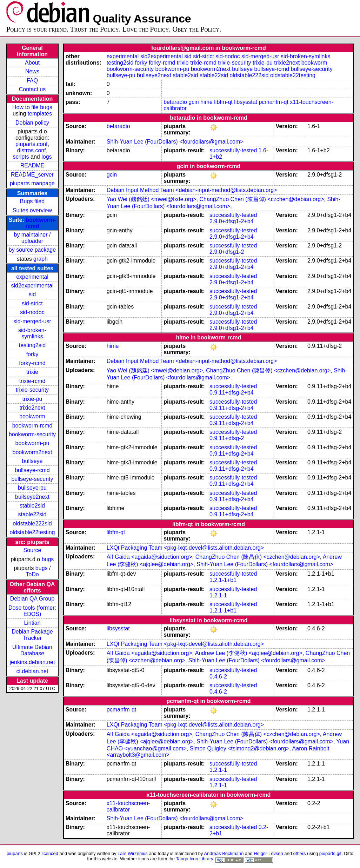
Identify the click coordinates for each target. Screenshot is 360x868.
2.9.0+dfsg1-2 (227, 252)
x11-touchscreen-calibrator (128, 806)
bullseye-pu (32, 488)
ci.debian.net (32, 671)
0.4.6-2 (218, 677)
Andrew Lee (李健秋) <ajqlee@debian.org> (249, 653)
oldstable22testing (32, 532)
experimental (32, 277)
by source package (32, 250)
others (300, 853)
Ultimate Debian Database (32, 650)
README (32, 165)
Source (32, 550)
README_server (32, 175)
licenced (50, 853)
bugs (48, 559)
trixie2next (32, 408)
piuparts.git (330, 853)
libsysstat (246, 102)
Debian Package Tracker (32, 635)
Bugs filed (32, 201)
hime (206, 102)
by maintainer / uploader (32, 238)
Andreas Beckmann (224, 853)
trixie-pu (32, 399)
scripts (21, 157)
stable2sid (32, 506)
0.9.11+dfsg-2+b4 (231, 393)
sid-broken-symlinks (32, 333)
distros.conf (32, 150)
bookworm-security (32, 434)
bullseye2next (32, 497)
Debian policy (32, 123)
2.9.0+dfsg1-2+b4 (231, 221)
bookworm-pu (32, 443)
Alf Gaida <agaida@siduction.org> (149, 557)
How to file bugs (32, 107)
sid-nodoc (32, 312)
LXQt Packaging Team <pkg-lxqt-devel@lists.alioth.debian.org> (185, 548)
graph (41, 259)
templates (40, 114)
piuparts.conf (32, 144)
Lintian (32, 623)
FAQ (32, 81)
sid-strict (32, 303)
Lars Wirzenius (133, 853)
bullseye (32, 461)
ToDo (32, 574)
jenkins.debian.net (32, 662)
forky (32, 354)
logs (46, 157)
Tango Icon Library (194, 859)
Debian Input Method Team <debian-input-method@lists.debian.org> (192, 190)
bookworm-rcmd (32, 426)
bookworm (32, 416)
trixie (32, 372)
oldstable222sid (32, 524)
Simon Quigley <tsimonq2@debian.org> (240, 748)
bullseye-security (32, 479)
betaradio (175, 102)
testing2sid (32, 345)
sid (32, 294)
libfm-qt (223, 102)
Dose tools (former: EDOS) (32, 611)
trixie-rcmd (32, 381)
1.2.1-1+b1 (223, 580)
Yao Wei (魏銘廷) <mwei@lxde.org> (152, 199)
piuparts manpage (32, 183)
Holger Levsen (268, 853)
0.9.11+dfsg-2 (227, 438)
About (32, 63)
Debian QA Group (32, 599)
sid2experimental (32, 286)
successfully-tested (233, 150)
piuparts (15, 853)
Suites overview (32, 210)
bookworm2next (32, 452)
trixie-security (32, 390)
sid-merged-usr (32, 321)
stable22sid (32, 514)
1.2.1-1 (218, 595)
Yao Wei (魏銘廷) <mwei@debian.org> (155, 370)
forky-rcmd (32, 363)
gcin (194, 102)
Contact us (32, 89)
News (32, 71)
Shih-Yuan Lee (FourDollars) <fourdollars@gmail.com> (175, 142)
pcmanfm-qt (273, 102)
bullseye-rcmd (32, 470)
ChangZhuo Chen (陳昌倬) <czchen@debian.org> (262, 199)
